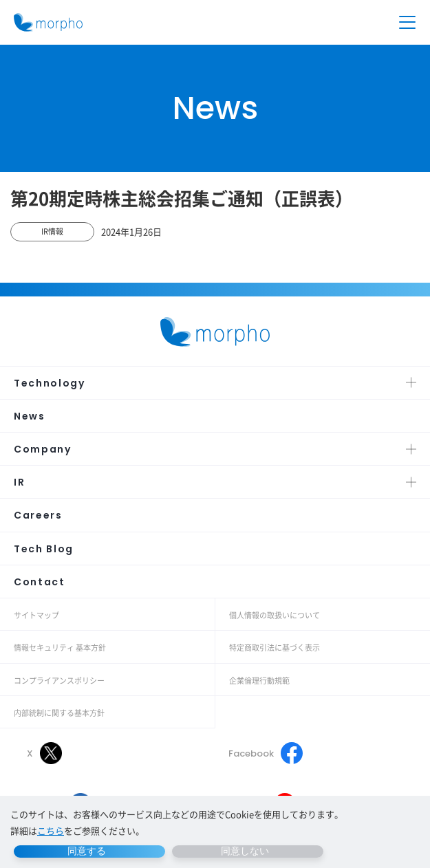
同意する (87, 851)
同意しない (245, 851)
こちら (51, 831)
